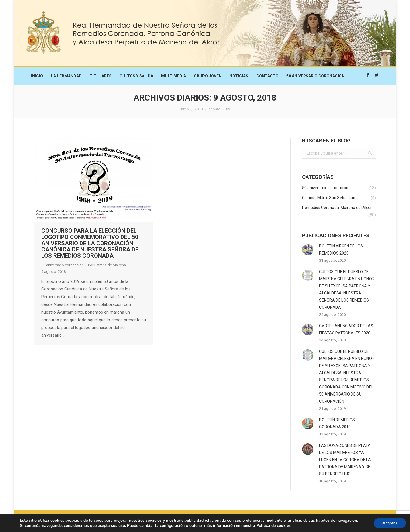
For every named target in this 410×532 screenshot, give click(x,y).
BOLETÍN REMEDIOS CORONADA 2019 (337, 423)
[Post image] (308, 250)
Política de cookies (273, 526)
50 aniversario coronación (62, 265)
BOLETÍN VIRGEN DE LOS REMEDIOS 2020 (341, 250)
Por (107, 265)
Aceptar (390, 523)
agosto (214, 109)
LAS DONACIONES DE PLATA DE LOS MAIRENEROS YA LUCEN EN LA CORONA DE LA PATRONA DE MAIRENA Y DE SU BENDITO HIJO (345, 460)
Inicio (185, 109)
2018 (199, 109)
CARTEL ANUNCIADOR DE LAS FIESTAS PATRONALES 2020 (346, 329)
